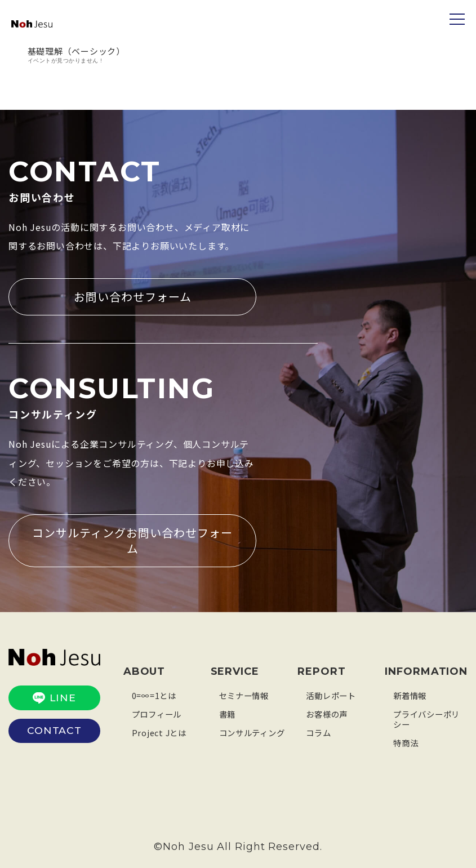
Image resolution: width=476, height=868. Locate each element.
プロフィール (159, 712)
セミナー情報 (246, 694)
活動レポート (333, 694)
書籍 (228, 712)
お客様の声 (328, 712)
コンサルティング (254, 731)
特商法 (406, 741)
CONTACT (54, 728)
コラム (319, 731)
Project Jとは (161, 731)
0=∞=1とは (155, 694)
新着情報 (411, 694)
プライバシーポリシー (429, 717)
